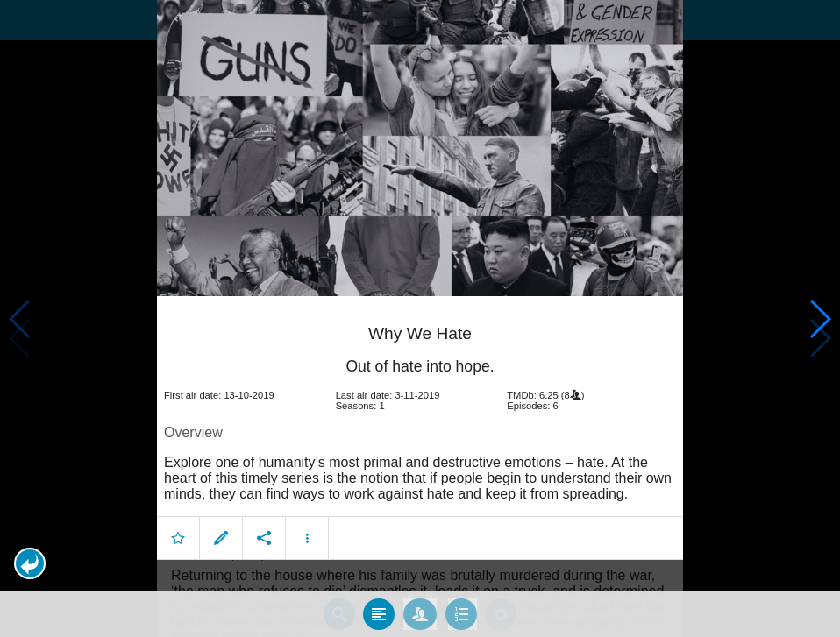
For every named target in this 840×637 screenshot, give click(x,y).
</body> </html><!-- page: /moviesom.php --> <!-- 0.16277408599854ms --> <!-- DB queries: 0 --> (420, 318)
